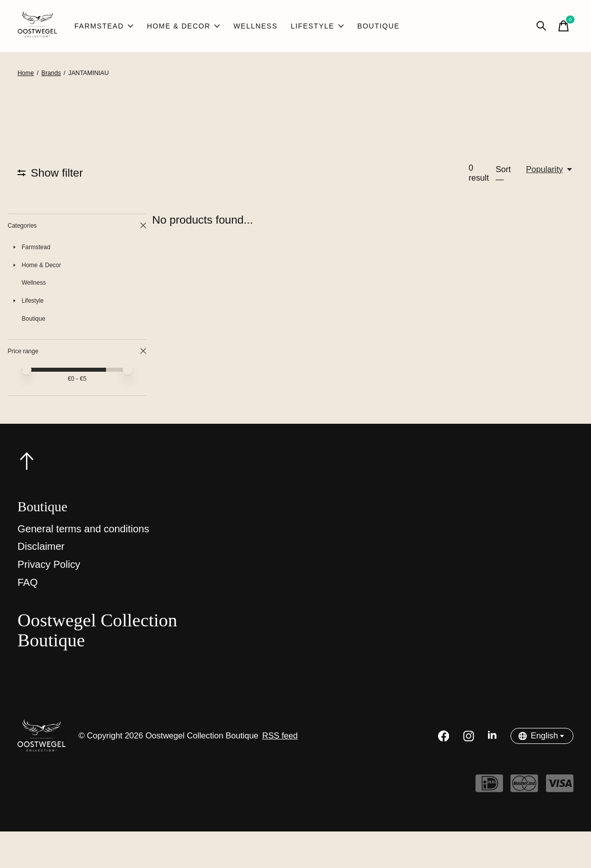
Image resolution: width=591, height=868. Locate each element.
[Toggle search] (541, 26)
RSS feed (280, 772)
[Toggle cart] (563, 26)
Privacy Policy (49, 601)
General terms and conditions (83, 565)
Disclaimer (41, 583)
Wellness (255, 26)
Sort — (503, 174)
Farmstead (104, 26)
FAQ (27, 618)
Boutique (378, 26)
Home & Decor (184, 26)
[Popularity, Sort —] (550, 170)
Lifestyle (317, 26)
